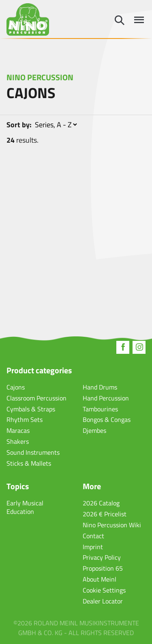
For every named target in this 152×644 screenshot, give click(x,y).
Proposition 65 (103, 568)
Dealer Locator (103, 601)
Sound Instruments (33, 452)
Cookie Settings (104, 590)
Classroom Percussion (36, 398)
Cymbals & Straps (31, 409)
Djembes (94, 430)
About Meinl (100, 579)
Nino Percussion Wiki (112, 525)
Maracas (18, 430)
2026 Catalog (101, 503)
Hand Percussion (106, 398)
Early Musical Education (25, 507)
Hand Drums (100, 387)
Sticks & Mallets (29, 463)
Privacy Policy (102, 557)
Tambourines (100, 409)
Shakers (18, 441)
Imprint (93, 547)
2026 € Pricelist (105, 514)
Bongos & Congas (107, 419)
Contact (93, 536)
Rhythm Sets (25, 419)
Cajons (16, 387)
